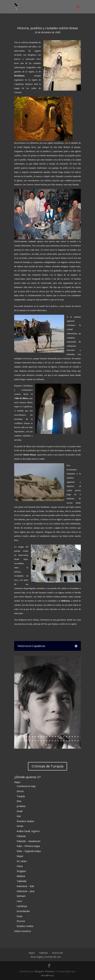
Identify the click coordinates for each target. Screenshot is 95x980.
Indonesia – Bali (25, 886)
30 (33, 741)
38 (55, 741)
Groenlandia (23, 911)
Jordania (21, 806)
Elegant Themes (45, 971)
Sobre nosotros (23, 931)
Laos (19, 901)
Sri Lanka (22, 861)
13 (50, 737)
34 (44, 741)
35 (47, 741)
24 (16, 741)
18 (64, 737)
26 (21, 741)
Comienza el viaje (26, 786)
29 (30, 741)
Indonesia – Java (25, 891)
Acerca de (57, 953)
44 (72, 741)
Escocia (21, 921)
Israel (20, 811)
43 (69, 741)
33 (41, 741)
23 (78, 737)
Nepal (20, 856)
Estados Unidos (25, 926)
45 (75, 741)
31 (35, 741)
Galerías (43, 953)
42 (67, 741)
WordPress (47, 975)
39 (58, 741)
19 (67, 737)
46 (78, 741)
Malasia (21, 876)
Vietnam (21, 896)
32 (38, 741)
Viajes (17, 782)
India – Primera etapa (28, 846)
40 (61, 741)
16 (58, 737)
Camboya (22, 906)
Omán (20, 826)
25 (18, 741)
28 (27, 741)
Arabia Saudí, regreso (28, 831)
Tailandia (21, 881)
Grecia (20, 791)
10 (41, 737)
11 (44, 737)
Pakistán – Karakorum (29, 841)
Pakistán (21, 836)
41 (64, 741)
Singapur (21, 871)
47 (46, 745)
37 (52, 741)
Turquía (21, 796)
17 (61, 737)
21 (72, 737)
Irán (19, 816)
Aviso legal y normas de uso (46, 957)
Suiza (19, 916)
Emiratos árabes (25, 821)
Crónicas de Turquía (47, 766)
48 (49, 745)
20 (69, 737)
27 (24, 741)
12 (47, 737)
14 (52, 737)
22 (75, 737)
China (20, 866)
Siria (19, 801)
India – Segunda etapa (29, 851)
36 (50, 741)
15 (55, 737)
